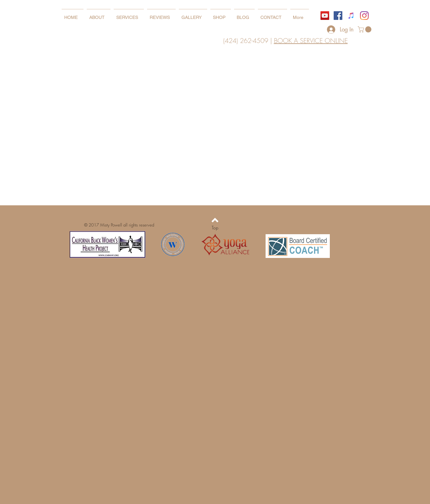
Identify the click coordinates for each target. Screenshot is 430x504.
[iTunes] (351, 16)
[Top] (215, 228)
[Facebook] (338, 16)
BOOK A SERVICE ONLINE (311, 41)
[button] (365, 29)
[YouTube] (325, 16)
